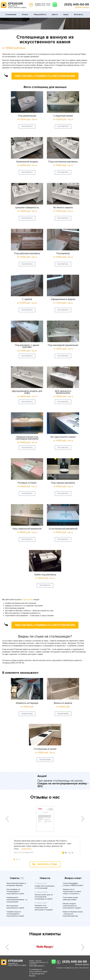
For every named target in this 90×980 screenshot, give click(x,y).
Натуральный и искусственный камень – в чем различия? (17, 900)
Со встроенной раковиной (63, 529)
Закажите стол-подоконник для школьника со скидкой (44, 908)
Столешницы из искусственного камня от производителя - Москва (38, 973)
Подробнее (27, 714)
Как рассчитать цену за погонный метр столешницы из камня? (44, 897)
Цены (66, 14)
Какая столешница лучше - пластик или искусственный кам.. (73, 914)
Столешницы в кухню (45, 749)
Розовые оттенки (27, 483)
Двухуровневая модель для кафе (27, 392)
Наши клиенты (45, 934)
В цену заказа (28, 600)
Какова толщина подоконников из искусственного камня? (72, 906)
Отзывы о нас (45, 797)
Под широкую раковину (27, 253)
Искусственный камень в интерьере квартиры (16, 884)
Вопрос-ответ (73, 878)
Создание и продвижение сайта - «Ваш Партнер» (72, 968)
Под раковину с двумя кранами (27, 346)
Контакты (78, 14)
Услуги (25, 14)
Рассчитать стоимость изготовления (43, 76)
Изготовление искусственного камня (15, 907)
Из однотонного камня (63, 437)
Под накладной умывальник (63, 345)
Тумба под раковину (45, 575)
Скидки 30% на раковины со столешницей (45, 887)
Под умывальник (27, 116)
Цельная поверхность (27, 208)
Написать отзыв (47, 864)
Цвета (55, 14)
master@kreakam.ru (37, 966)
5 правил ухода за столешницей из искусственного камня (15, 914)
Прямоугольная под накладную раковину (27, 438)
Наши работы (40, 14)
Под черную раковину (63, 483)
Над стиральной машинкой (27, 529)
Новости (45, 878)
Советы (15, 878)
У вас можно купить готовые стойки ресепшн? (73, 884)
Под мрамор (63, 253)
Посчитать (27, 126)
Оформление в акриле (63, 299)
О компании (11, 14)
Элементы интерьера (27, 703)
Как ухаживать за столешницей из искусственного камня (15, 891)
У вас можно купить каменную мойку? (70, 899)
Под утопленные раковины (63, 162)
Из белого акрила (63, 208)
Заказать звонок (82, 7)
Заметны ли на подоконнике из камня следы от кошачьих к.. (72, 891)
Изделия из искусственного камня (17, 5)
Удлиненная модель (27, 162)
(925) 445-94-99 (77, 4)
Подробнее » (27, 849)
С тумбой (27, 299)
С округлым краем (63, 116)
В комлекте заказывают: (21, 673)
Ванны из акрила (63, 703)
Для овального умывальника (63, 392)
